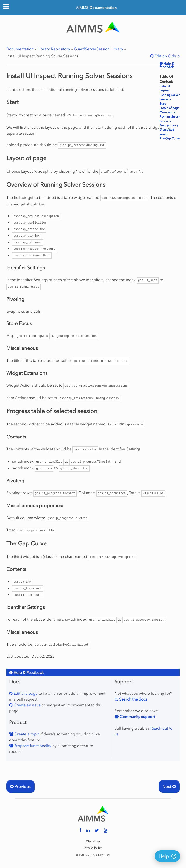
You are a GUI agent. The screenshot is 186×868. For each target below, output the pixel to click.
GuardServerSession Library (98, 49)
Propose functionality (32, 746)
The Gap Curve (170, 138)
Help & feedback (167, 65)
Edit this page (25, 693)
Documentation (20, 49)
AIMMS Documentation (96, 8)
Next (169, 786)
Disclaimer (93, 841)
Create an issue (27, 705)
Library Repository (54, 49)
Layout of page (170, 108)
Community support (137, 717)
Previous (20, 786)
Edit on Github (167, 56)
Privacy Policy (93, 848)
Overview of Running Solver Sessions (170, 117)
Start (163, 104)
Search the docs (133, 699)
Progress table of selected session (169, 130)
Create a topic (26, 734)
